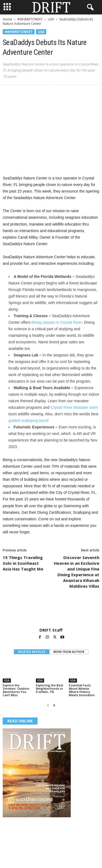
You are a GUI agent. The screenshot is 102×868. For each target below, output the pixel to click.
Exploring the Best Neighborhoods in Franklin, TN (50, 688)
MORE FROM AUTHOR (69, 652)
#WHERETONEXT (30, 19)
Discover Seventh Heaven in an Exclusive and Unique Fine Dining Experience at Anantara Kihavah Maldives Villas (77, 572)
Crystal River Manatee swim (74, 407)
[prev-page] (48, 705)
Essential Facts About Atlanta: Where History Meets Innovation (82, 690)
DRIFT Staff (51, 630)
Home (7, 19)
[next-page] (54, 705)
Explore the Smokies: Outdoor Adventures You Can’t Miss (16, 690)
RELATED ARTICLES (32, 652)
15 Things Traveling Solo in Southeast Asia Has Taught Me (23, 563)
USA (51, 19)
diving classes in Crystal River (57, 322)
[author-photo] (51, 612)
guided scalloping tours (28, 421)
